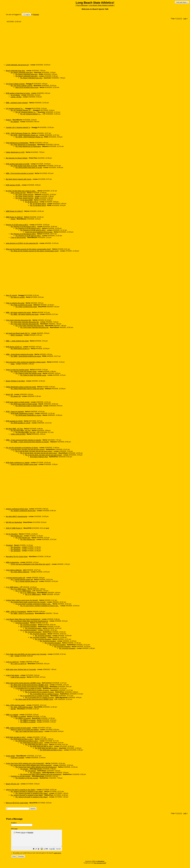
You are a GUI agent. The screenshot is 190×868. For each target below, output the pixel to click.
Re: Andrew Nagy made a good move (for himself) (28, 602)
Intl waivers (24, 769)
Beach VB (9, 394)
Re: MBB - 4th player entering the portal (25, 314)
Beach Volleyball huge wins (15, 71)
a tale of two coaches (18, 677)
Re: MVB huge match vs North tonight (24, 404)
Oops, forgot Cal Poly (18, 193)
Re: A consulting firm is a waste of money (35, 690)
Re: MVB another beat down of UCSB (24, 166)
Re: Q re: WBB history (19, 589)
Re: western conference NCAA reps (23, 511)
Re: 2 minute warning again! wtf (22, 579)
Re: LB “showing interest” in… (21, 110)
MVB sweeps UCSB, (13, 185)
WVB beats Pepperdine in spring (22, 413)
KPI (12, 656)
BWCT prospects (17, 335)
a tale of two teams (12, 675)
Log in (26, 14)
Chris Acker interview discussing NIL (18, 320)
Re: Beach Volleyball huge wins (22, 72)
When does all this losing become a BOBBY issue (23, 683)
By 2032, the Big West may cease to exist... (21, 191)
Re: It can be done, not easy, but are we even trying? (34, 451)
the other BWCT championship (17, 516)
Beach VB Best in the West (15, 381)
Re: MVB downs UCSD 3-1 (20, 349)
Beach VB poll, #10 (13, 784)
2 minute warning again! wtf (15, 578)
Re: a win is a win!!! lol (18, 664)
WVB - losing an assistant (15, 412)
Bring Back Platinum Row (39, 457)
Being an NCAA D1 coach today (17, 803)
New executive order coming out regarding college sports (26, 362)
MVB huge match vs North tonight (18, 402)
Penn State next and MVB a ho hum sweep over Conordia (26, 654)
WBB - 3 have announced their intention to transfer (24, 440)
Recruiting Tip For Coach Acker (17, 557)
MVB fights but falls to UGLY (16, 737)
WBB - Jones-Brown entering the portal (19, 354)
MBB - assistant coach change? (17, 103)
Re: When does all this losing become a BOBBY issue (29, 685)
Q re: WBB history (12, 587)
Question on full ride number (21, 776)
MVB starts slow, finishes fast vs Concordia (21, 669)
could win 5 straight (17, 758)
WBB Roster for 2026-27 (14, 211)
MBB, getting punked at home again (18, 728)
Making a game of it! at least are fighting (25, 730)
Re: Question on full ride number (27, 778)
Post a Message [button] (82, 5)
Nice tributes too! (17, 536)
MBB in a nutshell (12, 715)
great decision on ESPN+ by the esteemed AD (22, 243)
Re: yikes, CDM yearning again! (22, 707)
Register (30, 832)
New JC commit (11, 295)
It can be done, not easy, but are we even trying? (28, 449)
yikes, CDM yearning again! (15, 705)
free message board (100, 866)
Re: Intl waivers (31, 771)
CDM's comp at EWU (18, 434)
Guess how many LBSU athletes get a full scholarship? (25, 763)
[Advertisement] (79, 42)
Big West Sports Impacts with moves (19, 179)
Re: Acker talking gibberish (20, 572)
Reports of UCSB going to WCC (17, 225)
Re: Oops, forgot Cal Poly (24, 194)
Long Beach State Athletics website (101, 5)
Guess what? (10, 756)
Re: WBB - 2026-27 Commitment (22, 613)
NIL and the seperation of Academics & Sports (22, 448)
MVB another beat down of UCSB (18, 164)
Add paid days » (182, 2)
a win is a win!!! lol (12, 662)
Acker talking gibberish (14, 570)
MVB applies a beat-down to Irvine (18, 93)
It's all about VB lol (32, 202)
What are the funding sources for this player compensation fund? (28, 249)
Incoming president (22, 623)
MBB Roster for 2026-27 (14, 217)
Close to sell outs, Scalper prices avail (24, 464)
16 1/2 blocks (15, 95)
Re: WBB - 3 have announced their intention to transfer (30, 442)
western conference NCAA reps (17, 509)
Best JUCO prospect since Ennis (27, 87)
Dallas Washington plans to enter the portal (21, 387)
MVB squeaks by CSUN (14, 421)
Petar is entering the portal (15, 303)
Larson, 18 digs (16, 97)
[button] (40, 853)
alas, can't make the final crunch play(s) (29, 731)
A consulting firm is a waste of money (28, 688)
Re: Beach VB (16, 396)
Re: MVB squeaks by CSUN (20, 423)
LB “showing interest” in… (15, 108)
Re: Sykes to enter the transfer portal (24, 371)
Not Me (13, 709)
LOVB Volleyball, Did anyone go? (17, 65)
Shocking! (9, 545)
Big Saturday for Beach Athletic (17, 158)
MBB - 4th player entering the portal (18, 312)
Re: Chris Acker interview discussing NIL (25, 322)
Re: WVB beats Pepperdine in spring (28, 415)
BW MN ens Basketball (14, 522)
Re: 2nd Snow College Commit (22, 86)
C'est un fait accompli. (18, 237)
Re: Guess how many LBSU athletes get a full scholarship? (31, 765)
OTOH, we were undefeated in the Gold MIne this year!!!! (31, 564)
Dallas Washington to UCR (15, 152)
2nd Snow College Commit (15, 84)
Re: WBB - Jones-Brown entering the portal (26, 356)
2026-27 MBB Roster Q (14, 528)
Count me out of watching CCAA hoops (39, 232)
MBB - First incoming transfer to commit (20, 173)
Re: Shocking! (16, 547)
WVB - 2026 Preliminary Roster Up (18, 133)
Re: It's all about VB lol (38, 204)
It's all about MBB (26, 200)
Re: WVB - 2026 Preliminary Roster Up (24, 135)
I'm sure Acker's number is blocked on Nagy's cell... (33, 604)
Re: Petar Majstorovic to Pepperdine (23, 145)
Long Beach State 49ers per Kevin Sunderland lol (23, 619)
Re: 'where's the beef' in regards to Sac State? (27, 791)
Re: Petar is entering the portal (21, 305)
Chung (13, 219)
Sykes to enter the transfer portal (17, 370)
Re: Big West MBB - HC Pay (21, 430)
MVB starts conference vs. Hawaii (18, 463)
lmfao (13, 364)
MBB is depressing (12, 562)
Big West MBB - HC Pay (14, 429)
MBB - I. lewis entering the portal (17, 341)
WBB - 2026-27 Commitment (16, 612)
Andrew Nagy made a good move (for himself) (22, 600)
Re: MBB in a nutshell (18, 716)
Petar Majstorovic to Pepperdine (17, 143)
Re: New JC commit (18, 297)
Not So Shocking (12, 534)
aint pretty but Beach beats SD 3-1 (18, 333)
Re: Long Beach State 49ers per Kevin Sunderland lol (29, 621)
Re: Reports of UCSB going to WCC (23, 227)
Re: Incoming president (28, 625)
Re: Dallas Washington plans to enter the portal (27, 389)
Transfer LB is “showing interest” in (18, 127)
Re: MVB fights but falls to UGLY (22, 739)
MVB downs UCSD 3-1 (14, 347)
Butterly (8, 120)
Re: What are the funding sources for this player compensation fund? (35, 251)
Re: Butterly (15, 122)
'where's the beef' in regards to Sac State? (21, 790)
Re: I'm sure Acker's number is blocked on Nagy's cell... (40, 606)
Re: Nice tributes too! (23, 538)
